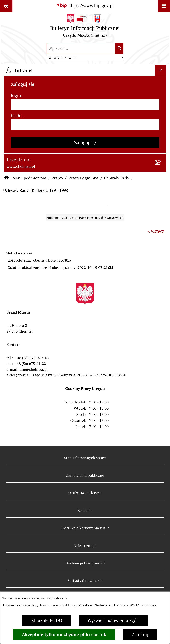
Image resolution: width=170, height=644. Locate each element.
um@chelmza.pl (33, 369)
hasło (16, 116)
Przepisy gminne (83, 178)
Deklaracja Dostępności (85, 563)
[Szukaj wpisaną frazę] (120, 48)
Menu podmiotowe (29, 178)
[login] (85, 104)
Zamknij (140, 635)
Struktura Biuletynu (85, 493)
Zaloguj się (85, 142)
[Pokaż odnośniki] (6, 6)
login (16, 95)
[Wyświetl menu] (164, 6)
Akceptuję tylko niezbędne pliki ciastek (64, 635)
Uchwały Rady (117, 178)
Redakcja (85, 511)
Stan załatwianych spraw (85, 458)
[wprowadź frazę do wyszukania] (81, 48)
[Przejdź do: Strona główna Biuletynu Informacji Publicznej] (7, 178)
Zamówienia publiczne (85, 475)
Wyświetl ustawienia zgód (113, 620)
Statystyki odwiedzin (85, 581)
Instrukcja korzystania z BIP (85, 528)
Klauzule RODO (47, 620)
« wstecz (156, 231)
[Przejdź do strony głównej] (85, 27)
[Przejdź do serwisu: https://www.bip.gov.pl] (85, 6)
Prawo (57, 178)
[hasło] (85, 125)
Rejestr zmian (85, 546)
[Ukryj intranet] (160, 70)
